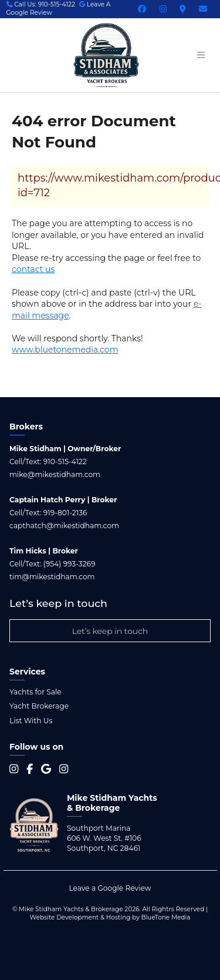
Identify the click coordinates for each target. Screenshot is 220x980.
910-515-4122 (65, 462)
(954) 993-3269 (70, 564)
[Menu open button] (201, 55)
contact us (33, 269)
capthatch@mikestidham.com (64, 526)
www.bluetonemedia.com (65, 350)
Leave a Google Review (110, 888)
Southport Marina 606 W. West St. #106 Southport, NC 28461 (104, 838)
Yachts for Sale (35, 692)
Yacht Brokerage (39, 706)
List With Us (31, 721)
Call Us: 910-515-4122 (41, 4)
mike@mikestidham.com (55, 474)
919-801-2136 (65, 513)
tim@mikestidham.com (52, 577)
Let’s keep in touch (110, 631)
